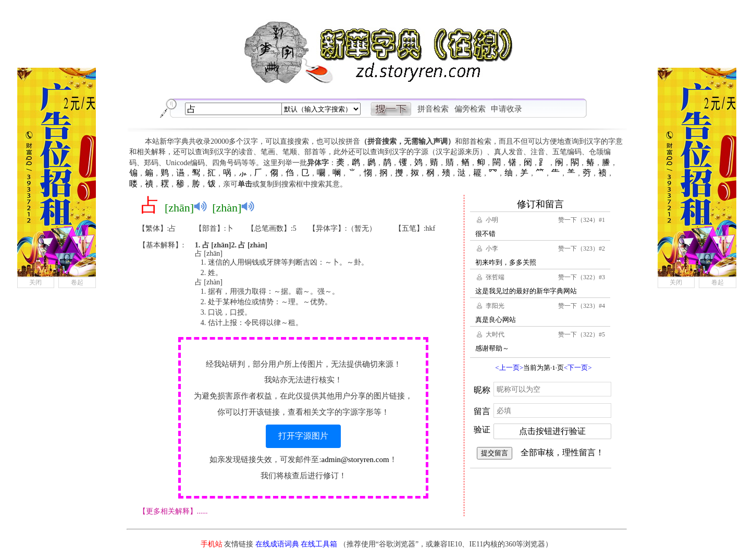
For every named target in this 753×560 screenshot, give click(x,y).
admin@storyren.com (355, 459)
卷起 (77, 282)
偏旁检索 (470, 109)
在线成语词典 (277, 544)
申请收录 (507, 109)
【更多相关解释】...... (173, 511)
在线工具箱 (319, 544)
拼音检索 (433, 109)
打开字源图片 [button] (303, 436)
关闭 (35, 282)
